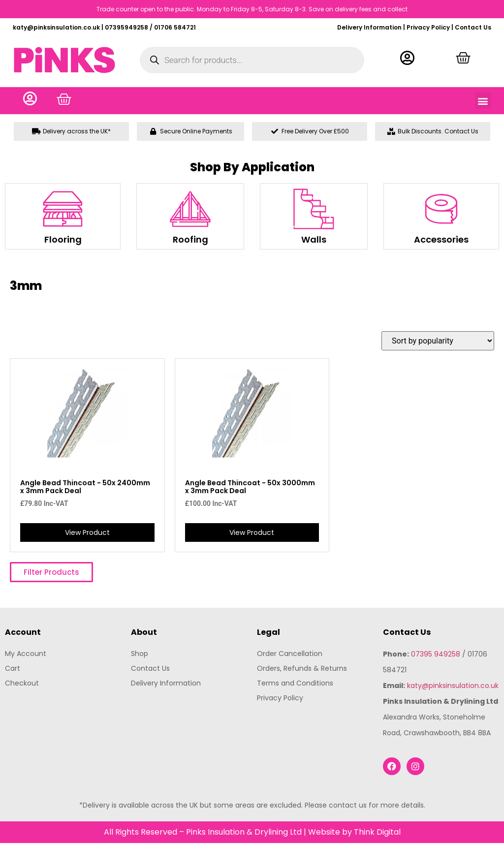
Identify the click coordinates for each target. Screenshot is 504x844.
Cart (13, 669)
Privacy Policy (428, 27)
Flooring (63, 240)
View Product (87, 533)
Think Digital (377, 833)
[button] (483, 101)
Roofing (190, 240)
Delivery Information (369, 27)
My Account (26, 654)
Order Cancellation (290, 654)
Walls (314, 240)
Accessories (441, 240)
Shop (140, 654)
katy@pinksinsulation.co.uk (453, 686)
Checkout (22, 684)
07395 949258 (436, 655)
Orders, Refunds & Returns (302, 669)
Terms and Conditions (295, 684)
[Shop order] (438, 342)
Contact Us (473, 27)
